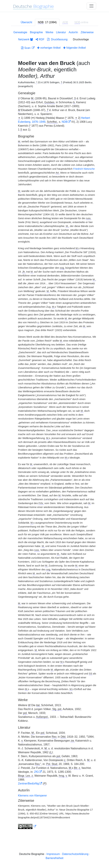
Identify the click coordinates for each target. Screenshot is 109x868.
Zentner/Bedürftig (29, 784)
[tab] (47, 22)
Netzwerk (26, 39)
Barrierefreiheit (55, 858)
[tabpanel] (55, 431)
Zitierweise (87, 32)
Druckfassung (57, 39)
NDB (65, 122)
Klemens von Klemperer (33, 796)
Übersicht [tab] (27, 22)
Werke (50, 32)
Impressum (53, 854)
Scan (26, 48)
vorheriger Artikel (49, 48)
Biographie (36, 32)
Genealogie (20, 32)
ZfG (36, 772)
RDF (40, 39)
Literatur (61, 32)
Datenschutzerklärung (75, 854)
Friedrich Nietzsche (84, 169)
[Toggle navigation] (91, 6)
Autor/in (73, 32)
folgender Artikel (74, 48)
